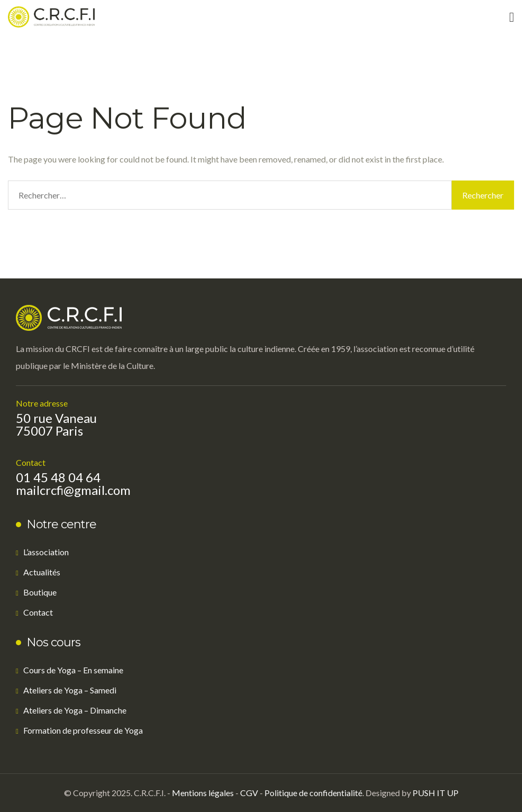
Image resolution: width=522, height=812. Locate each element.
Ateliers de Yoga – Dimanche (75, 710)
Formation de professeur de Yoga (83, 730)
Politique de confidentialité (313, 793)
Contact (38, 612)
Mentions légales (203, 793)
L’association (46, 552)
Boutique (40, 592)
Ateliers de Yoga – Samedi (70, 690)
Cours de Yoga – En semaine (73, 670)
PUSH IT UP (436, 793)
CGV (249, 793)
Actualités (42, 572)
